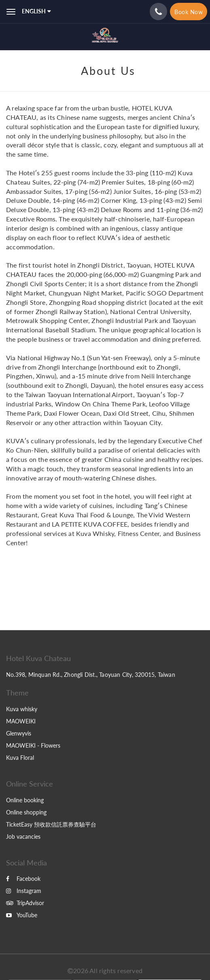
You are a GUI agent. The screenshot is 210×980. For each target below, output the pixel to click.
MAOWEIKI (21, 721)
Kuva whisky (22, 709)
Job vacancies (23, 837)
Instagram (24, 891)
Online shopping (26, 812)
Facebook (23, 879)
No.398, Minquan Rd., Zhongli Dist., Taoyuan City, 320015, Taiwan (91, 675)
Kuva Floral (20, 758)
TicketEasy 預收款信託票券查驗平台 (51, 824)
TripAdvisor (25, 903)
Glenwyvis (19, 733)
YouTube (22, 915)
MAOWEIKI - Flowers (33, 745)
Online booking (25, 800)
